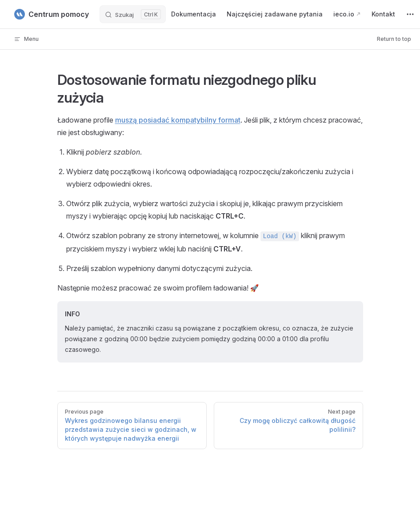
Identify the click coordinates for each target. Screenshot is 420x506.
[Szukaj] (133, 14)
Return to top (394, 39)
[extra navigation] (410, 14)
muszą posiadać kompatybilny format (178, 120)
